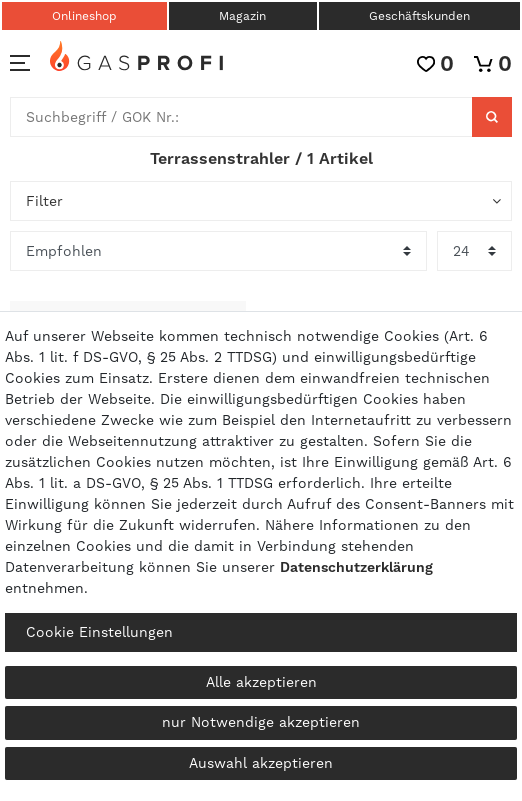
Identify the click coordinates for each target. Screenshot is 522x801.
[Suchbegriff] (241, 117)
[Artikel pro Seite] (474, 251)
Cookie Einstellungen (99, 632)
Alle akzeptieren (261, 682)
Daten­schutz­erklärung (356, 567)
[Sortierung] (218, 251)
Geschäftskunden (419, 16)
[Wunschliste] (435, 63)
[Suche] (492, 117)
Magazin (242, 16)
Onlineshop (84, 16)
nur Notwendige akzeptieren (261, 722)
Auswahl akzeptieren (261, 763)
